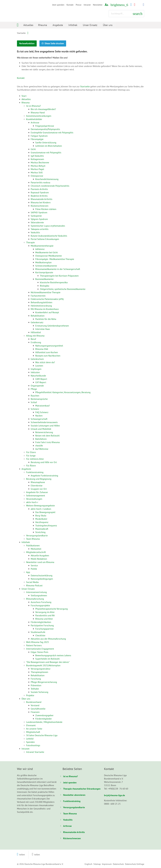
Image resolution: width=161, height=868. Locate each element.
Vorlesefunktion (31, 44)
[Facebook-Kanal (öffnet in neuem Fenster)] (131, 5)
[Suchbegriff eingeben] (126, 14)
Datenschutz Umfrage (135, 864)
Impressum (107, 864)
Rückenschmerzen (72, 838)
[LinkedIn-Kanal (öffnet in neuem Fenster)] (144, 5)
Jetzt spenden (58, 5)
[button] (21, 854)
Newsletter (98, 5)
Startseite (21, 33)
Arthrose (67, 826)
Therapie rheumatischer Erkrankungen (82, 789)
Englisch (88, 864)
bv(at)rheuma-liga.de (114, 795)
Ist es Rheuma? (70, 776)
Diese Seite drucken (65, 44)
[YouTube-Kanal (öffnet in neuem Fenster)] (135, 5)
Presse (79, 5)
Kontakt (70, 5)
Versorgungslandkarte (74, 807)
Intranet (87, 5)
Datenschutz (118, 864)
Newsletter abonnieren (74, 795)
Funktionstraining (72, 801)
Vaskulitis (68, 820)
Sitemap (97, 864)
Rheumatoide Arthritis (74, 832)
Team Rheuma (70, 813)
